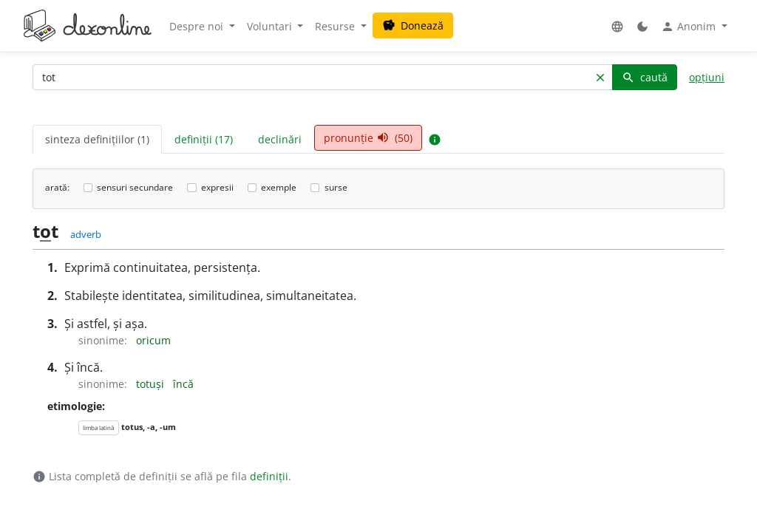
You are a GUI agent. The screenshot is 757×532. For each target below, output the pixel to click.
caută (645, 77)
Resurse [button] (336, 26)
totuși (152, 384)
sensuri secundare (135, 187)
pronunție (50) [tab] (368, 138)
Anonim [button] (690, 27)
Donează (413, 25)
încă (183, 384)
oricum (153, 340)
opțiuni (707, 77)
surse (336, 187)
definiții (269, 476)
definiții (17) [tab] (204, 139)
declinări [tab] (280, 139)
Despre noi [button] (198, 26)
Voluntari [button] (271, 26)
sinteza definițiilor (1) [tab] (97, 139)
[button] (617, 26)
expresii (217, 187)
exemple (279, 187)
